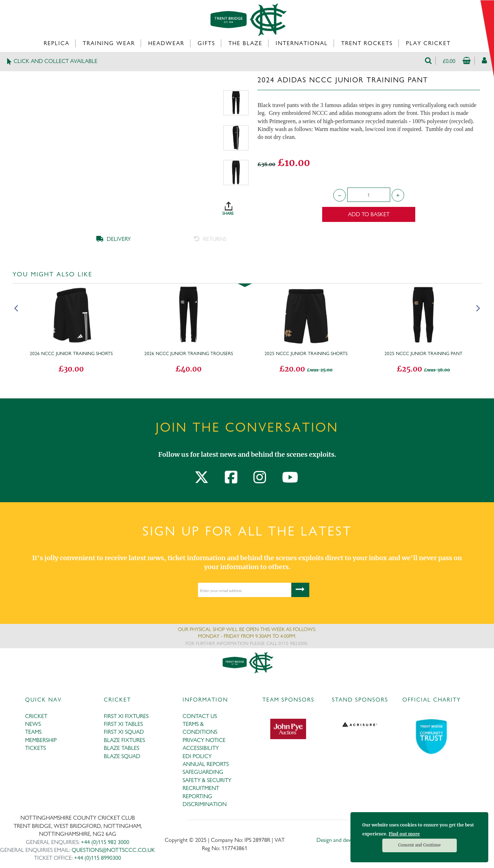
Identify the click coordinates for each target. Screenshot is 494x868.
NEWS (33, 724)
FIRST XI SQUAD (124, 732)
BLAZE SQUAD (122, 756)
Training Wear (109, 43)
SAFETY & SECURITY (207, 780)
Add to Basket (369, 214)
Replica (57, 43)
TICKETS (35, 748)
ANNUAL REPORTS (206, 764)
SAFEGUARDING (203, 772)
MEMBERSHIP (41, 740)
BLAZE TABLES (122, 748)
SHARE (236, 206)
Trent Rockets (367, 43)
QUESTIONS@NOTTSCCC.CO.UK (113, 850)
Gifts (206, 43)
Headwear (166, 43)
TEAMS (33, 732)
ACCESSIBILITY (201, 748)
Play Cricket (428, 43)
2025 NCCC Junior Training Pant (423, 353)
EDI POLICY (197, 756)
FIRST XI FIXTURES (126, 716)
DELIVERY (113, 239)
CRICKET (36, 716)
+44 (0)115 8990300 (98, 858)
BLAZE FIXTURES (124, 740)
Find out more (404, 834)
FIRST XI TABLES (123, 724)
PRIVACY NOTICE (204, 740)
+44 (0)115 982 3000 (105, 842)
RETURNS (210, 239)
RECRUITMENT (201, 788)
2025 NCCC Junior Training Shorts (306, 353)
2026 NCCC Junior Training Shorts (71, 353)
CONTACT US (200, 716)
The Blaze (245, 43)
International (302, 43)
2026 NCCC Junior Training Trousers (189, 353)
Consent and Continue (419, 845)
